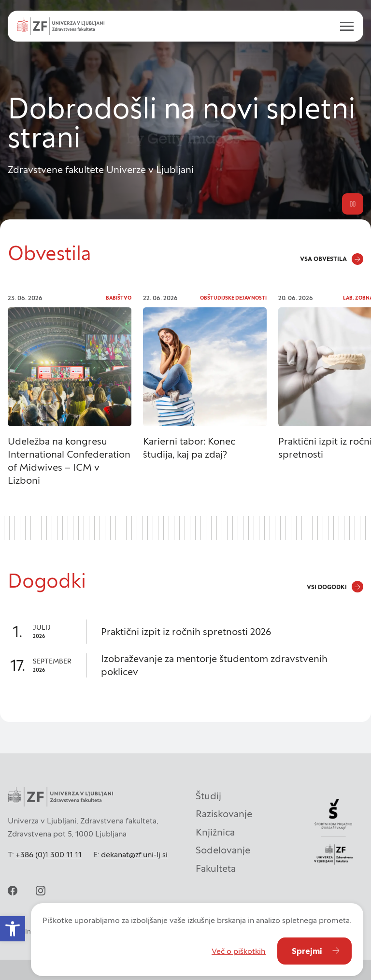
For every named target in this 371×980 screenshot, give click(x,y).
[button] (13, 929)
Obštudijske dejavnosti (233, 298)
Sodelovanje (223, 850)
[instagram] (41, 891)
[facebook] (13, 891)
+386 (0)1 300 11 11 (49, 854)
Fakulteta (216, 868)
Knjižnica (215, 832)
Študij (208, 796)
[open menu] (343, 26)
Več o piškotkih (239, 951)
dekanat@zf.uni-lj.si (134, 854)
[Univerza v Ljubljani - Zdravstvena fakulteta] (61, 26)
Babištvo (119, 298)
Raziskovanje (224, 814)
